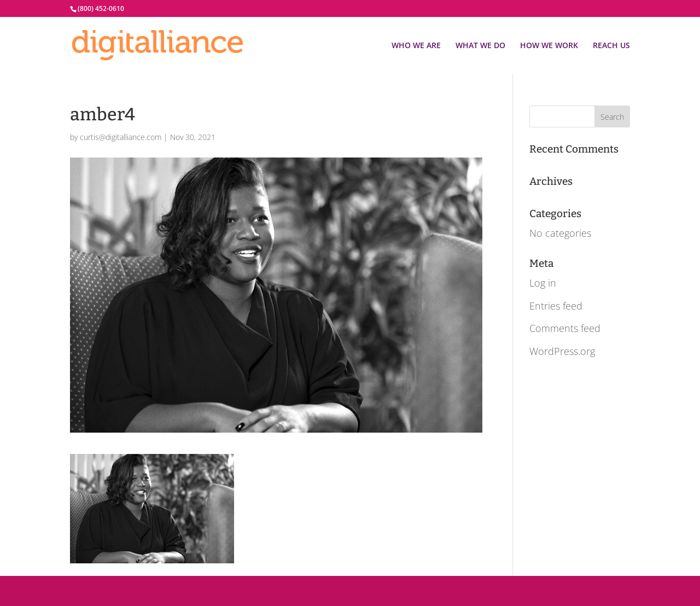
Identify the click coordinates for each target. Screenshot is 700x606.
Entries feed (556, 306)
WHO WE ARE (416, 46)
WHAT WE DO (480, 46)
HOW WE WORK (549, 46)
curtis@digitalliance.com (121, 137)
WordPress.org (562, 351)
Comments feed (565, 328)
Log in (543, 283)
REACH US (611, 46)
